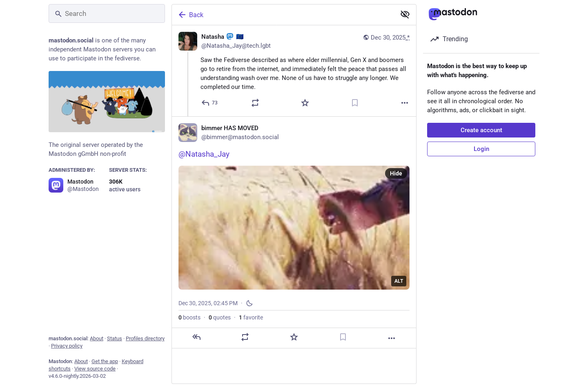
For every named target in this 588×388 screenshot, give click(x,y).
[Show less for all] (405, 14)
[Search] (107, 13)
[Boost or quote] (255, 103)
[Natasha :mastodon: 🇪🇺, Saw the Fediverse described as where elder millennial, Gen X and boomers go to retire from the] (294, 71)
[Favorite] (305, 103)
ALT (399, 281)
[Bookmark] (355, 103)
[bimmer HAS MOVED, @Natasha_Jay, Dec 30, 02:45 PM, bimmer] (294, 232)
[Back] (283, 15)
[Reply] (210, 103)
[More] (405, 103)
